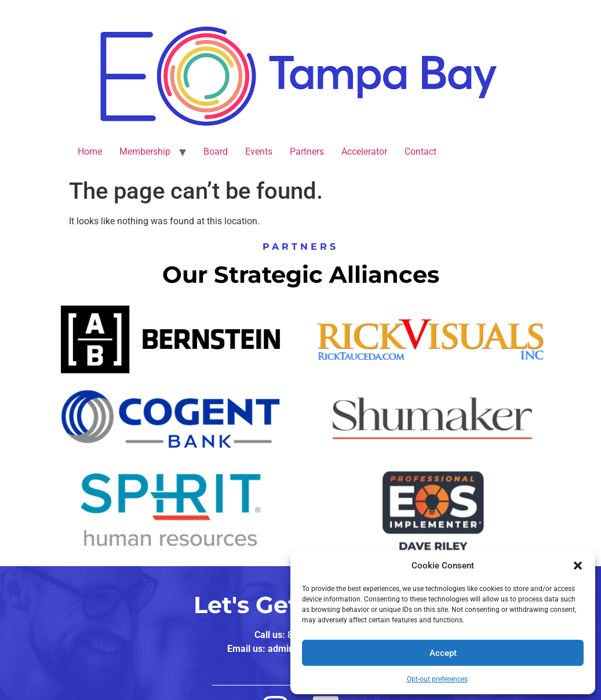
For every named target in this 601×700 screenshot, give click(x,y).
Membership (145, 152)
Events (259, 152)
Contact (420, 152)
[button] (578, 566)
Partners (307, 152)
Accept (443, 653)
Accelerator (364, 152)
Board (216, 152)
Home (90, 152)
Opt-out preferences (437, 679)
